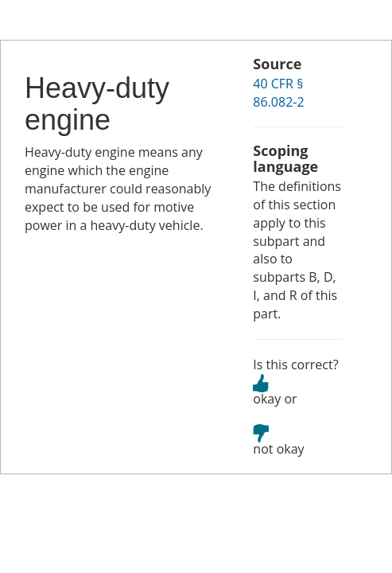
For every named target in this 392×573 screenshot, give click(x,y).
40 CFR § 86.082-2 (278, 93)
